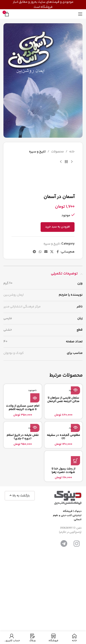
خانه (72, 152)
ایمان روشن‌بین (14, 295)
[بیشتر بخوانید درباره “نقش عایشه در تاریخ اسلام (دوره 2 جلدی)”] (35, 427)
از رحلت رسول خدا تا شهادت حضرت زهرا (63, 471)
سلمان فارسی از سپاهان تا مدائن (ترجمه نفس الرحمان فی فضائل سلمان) (63, 401)
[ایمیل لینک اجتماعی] (46, 252)
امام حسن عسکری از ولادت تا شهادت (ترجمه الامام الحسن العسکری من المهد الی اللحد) (23, 411)
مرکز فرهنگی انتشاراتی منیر (22, 307)
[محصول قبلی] (72, 162)
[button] (75, 461)
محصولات (57, 152)
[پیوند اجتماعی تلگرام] (34, 252)
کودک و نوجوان (14, 353)
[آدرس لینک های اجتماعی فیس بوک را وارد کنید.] (58, 252)
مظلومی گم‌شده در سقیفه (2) (63, 437)
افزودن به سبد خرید (58, 227)
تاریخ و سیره (37, 152)
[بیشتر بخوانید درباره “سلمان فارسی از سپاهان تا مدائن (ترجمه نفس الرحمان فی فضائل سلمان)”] (75, 390)
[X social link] (52, 252)
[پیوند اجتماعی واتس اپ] (40, 252)
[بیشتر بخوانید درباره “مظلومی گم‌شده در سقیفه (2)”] (75, 427)
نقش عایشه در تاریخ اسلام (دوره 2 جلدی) (23, 437)
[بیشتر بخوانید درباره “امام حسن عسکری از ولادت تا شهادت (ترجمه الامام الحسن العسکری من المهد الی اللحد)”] (35, 398)
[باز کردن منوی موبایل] (80, 14)
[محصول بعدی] (61, 162)
